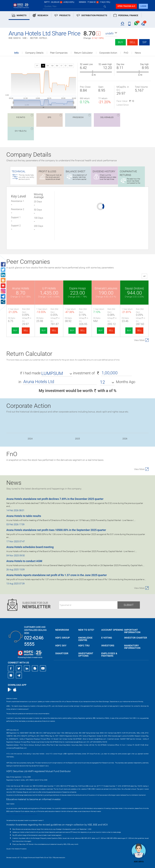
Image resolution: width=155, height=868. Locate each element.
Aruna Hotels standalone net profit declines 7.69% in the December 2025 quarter (55, 499)
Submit (129, 605)
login (143, 6)
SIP (144, 42)
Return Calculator (83, 53)
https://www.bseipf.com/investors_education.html (22, 814)
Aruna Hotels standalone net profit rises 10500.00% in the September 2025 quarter (56, 530)
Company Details (34, 53)
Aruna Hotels (21, 288)
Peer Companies (59, 53)
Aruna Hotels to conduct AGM (24, 561)
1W (48, 66)
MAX (71, 66)
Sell (133, 42)
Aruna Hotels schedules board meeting (30, 547)
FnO (126, 53)
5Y (66, 66)
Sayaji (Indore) (134, 288)
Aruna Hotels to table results (24, 516)
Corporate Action (108, 53)
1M (52, 66)
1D (43, 66)
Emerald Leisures (106, 288)
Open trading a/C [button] (126, 6)
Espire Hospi (77, 288)
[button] (111, 33)
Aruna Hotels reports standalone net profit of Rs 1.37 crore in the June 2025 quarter (57, 575)
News (138, 53)
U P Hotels (49, 288)
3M (57, 66)
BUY (15, 330)
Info (16, 53)
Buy (120, 42)
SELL (26, 330)
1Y (61, 66)
